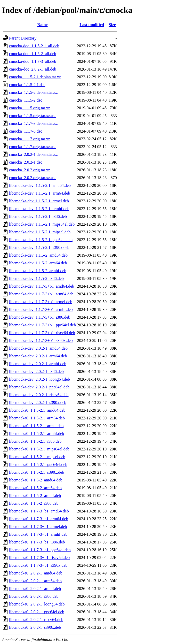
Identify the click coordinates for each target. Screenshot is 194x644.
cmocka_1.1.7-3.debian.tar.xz (33, 123)
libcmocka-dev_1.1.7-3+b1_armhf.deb (41, 309)
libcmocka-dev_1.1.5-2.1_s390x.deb (39, 247)
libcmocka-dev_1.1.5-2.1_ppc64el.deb (41, 240)
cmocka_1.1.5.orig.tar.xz (30, 108)
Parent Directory (23, 38)
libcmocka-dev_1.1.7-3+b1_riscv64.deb (42, 333)
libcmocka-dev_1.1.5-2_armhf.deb (38, 271)
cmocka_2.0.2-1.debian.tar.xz (33, 154)
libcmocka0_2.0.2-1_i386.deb (34, 596)
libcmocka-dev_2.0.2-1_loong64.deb (39, 379)
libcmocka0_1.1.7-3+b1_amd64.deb (39, 511)
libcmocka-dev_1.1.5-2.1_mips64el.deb (42, 224)
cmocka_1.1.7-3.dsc (26, 131)
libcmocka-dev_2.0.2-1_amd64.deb (38, 348)
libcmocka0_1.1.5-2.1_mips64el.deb (39, 449)
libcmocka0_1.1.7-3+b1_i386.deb (37, 542)
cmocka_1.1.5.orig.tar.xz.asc (33, 116)
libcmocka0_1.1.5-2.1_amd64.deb (37, 410)
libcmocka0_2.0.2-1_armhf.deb (35, 589)
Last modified (92, 25)
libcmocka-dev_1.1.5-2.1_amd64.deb (40, 185)
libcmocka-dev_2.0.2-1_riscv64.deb (39, 395)
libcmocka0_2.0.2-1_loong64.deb (37, 604)
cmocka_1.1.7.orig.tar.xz (30, 139)
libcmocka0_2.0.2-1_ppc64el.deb (37, 612)
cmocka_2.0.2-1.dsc (26, 162)
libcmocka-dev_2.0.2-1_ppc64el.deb (39, 387)
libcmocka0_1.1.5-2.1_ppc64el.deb (38, 465)
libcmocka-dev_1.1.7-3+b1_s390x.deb (41, 340)
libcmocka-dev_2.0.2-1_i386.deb (36, 371)
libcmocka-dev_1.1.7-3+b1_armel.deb (41, 302)
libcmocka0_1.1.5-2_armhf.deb (35, 496)
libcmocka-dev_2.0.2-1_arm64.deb (38, 356)
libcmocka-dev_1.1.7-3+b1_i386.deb (40, 317)
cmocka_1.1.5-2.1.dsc (27, 85)
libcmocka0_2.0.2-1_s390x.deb (35, 627)
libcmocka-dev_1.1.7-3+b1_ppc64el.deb (42, 325)
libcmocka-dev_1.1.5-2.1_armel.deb (39, 201)
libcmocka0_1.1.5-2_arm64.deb (35, 488)
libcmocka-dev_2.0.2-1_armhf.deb (38, 364)
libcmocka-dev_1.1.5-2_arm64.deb (38, 263)
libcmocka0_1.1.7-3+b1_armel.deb (38, 527)
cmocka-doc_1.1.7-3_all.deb (33, 61)
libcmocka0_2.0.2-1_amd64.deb (36, 573)
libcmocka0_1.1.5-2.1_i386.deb (35, 441)
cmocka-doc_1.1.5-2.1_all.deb (34, 46)
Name (43, 25)
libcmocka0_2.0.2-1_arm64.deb (35, 581)
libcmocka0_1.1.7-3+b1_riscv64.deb (39, 558)
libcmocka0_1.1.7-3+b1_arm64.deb (39, 519)
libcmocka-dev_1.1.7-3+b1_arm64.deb (41, 294)
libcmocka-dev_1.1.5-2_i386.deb (36, 278)
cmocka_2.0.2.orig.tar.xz (30, 170)
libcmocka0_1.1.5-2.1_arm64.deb (37, 418)
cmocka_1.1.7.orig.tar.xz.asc (33, 147)
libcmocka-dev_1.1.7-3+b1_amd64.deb (42, 286)
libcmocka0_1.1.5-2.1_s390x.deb (37, 472)
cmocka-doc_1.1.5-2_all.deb (33, 54)
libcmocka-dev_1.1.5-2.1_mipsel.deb (40, 232)
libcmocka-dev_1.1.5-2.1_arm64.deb (39, 193)
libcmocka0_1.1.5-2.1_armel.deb (36, 426)
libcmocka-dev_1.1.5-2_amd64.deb (38, 255)
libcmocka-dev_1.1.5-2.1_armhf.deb (39, 209)
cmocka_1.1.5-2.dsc (26, 100)
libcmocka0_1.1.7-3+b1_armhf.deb (38, 534)
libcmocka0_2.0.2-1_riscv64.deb (36, 620)
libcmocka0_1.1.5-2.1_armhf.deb (37, 434)
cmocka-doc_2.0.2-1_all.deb (33, 69)
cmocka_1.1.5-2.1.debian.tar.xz (35, 77)
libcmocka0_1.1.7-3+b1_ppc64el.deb (40, 550)
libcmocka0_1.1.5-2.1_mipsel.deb (37, 457)
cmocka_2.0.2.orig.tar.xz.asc (33, 178)
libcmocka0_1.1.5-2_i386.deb (34, 503)
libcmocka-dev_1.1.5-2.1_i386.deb (38, 216)
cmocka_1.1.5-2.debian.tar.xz (33, 92)
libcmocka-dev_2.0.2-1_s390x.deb (38, 403)
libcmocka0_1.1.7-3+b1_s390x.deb (38, 565)
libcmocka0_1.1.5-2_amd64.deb (36, 480)
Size (112, 25)
